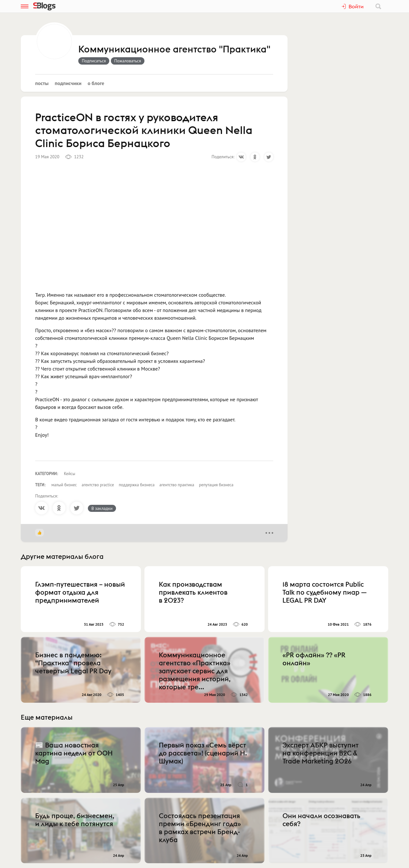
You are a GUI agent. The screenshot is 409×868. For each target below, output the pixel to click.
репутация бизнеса (216, 485)
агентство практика (177, 485)
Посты (42, 83)
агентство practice (98, 485)
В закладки (102, 508)
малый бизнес (64, 485)
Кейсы (69, 474)
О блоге (96, 83)
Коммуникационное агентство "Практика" (174, 50)
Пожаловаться (128, 61)
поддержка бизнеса (137, 485)
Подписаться (94, 61)
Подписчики (68, 83)
